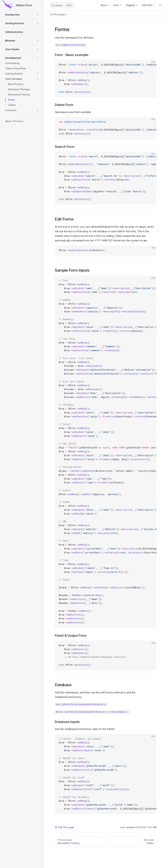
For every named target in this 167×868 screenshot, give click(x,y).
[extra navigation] (160, 5)
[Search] (62, 5)
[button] (22, 15)
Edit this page (64, 827)
